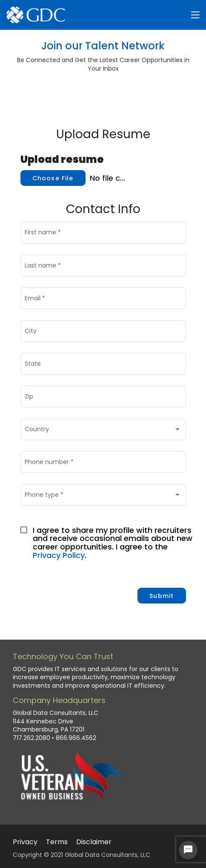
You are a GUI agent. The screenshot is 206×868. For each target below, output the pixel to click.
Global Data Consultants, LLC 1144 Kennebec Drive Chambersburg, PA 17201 (56, 721)
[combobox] (103, 431)
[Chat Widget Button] (188, 850)
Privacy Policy (59, 555)
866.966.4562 (76, 738)
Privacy (25, 842)
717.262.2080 (31, 738)
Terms (57, 842)
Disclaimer (94, 842)
